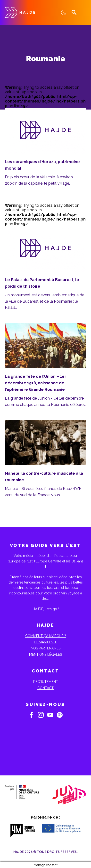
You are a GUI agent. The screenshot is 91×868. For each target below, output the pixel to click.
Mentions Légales (45, 655)
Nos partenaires (46, 648)
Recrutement (46, 682)
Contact (45, 688)
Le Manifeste (45, 642)
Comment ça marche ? (46, 636)
